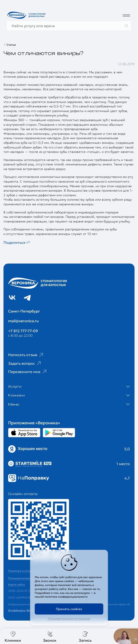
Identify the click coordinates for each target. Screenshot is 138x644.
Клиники (13, 637)
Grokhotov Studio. (23, 611)
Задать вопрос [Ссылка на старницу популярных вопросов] (25, 363)
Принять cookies (69, 609)
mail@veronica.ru (23, 321)
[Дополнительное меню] (126, 15)
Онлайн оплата (23, 494)
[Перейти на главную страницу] (27, 15)
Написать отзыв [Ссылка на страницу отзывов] (26, 355)
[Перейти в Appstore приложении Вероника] (24, 433)
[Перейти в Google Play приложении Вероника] (59, 433)
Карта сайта (16, 584)
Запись (85, 637)
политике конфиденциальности (66, 597)
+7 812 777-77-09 (23, 331)
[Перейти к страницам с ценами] (39, 529)
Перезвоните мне (28, 372)
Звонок (50, 637)
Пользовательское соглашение (69, 619)
